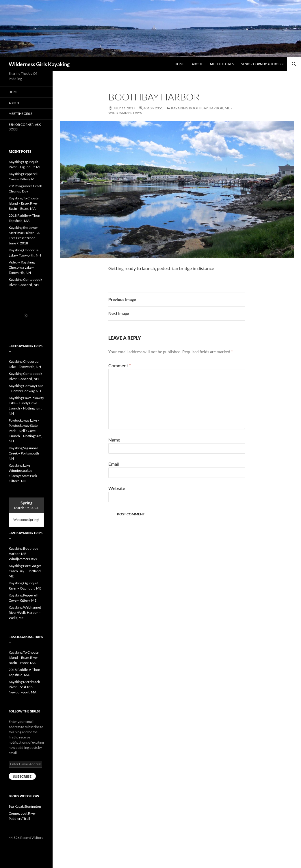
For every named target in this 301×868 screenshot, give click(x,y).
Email (114, 464)
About (197, 64)
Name (114, 440)
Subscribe (22, 776)
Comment (120, 365)
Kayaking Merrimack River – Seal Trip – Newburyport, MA (24, 687)
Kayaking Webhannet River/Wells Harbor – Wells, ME (25, 612)
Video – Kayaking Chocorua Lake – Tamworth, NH (22, 267)
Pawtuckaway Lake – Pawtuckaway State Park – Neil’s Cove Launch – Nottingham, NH (25, 431)
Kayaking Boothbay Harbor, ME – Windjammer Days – (24, 554)
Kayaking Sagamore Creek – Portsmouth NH (24, 453)
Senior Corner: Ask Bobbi (262, 64)
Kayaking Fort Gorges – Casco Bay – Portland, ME (26, 571)
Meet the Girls (222, 64)
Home (180, 64)
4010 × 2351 (153, 108)
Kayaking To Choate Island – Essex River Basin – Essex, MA (24, 203)
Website (117, 488)
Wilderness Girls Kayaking (39, 64)
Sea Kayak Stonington (25, 806)
